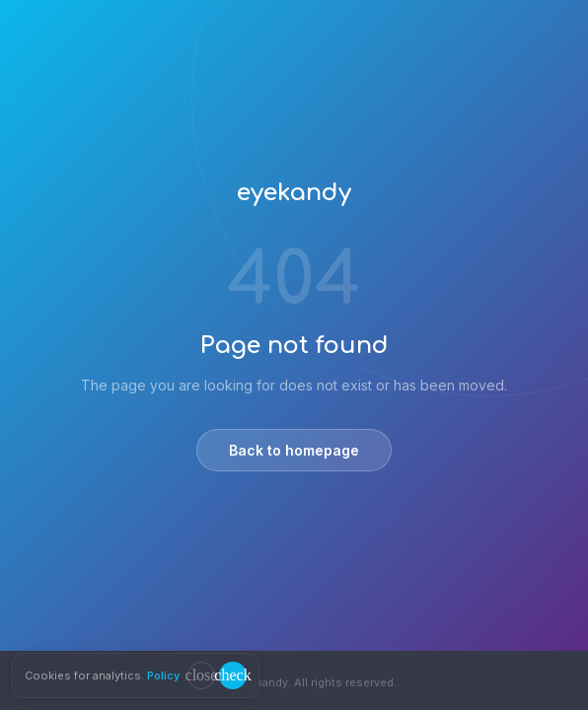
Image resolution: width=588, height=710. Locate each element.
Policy (163, 675)
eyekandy (294, 193)
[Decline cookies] (201, 675)
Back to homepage (294, 450)
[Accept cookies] (233, 675)
